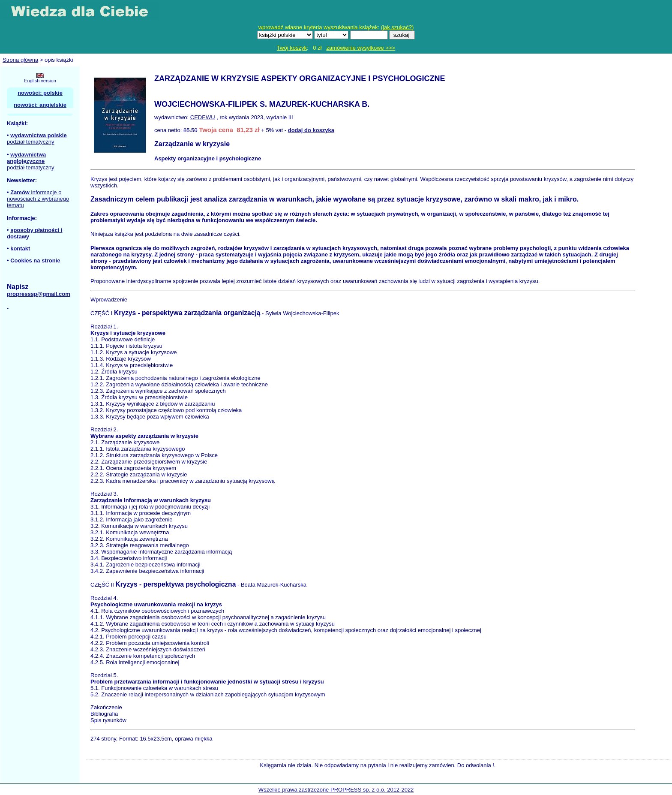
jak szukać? (397, 27)
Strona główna (20, 60)
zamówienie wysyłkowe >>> (361, 48)
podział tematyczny (31, 142)
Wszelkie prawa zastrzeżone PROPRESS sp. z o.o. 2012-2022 (336, 790)
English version (40, 81)
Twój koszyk (292, 48)
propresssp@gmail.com (39, 294)
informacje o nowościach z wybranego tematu (38, 199)
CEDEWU (203, 117)
